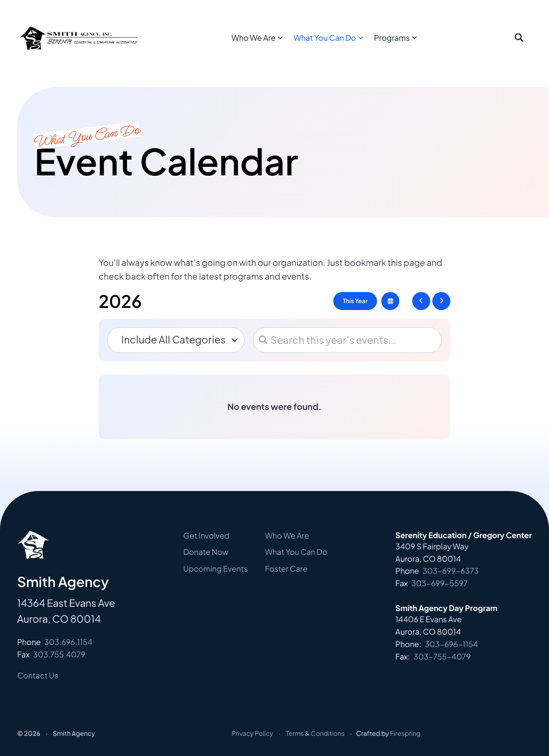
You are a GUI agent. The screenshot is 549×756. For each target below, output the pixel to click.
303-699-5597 (440, 583)
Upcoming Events (216, 568)
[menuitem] (275, 44)
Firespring (405, 733)
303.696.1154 (68, 642)
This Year (355, 301)
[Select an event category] (176, 340)
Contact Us (38, 675)
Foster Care (286, 568)
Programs (411, 43)
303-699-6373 (451, 571)
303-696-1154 (451, 644)
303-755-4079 (442, 656)
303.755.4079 (59, 654)
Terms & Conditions (315, 733)
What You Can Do (343, 43)
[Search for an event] (347, 340)
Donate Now (206, 552)
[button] (519, 44)
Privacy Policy (252, 733)
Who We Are (272, 43)
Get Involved (206, 535)
